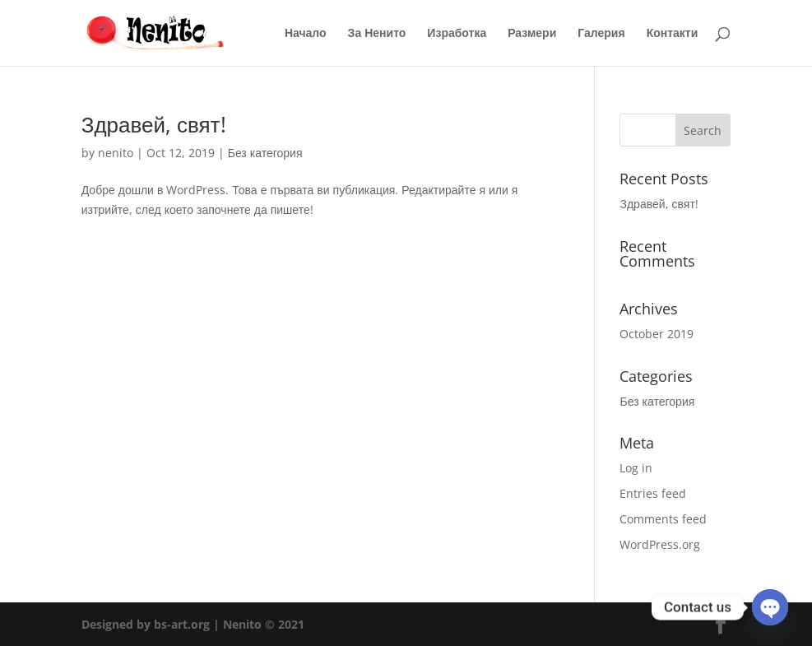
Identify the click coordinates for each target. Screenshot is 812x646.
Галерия (601, 34)
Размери (532, 34)
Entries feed (653, 493)
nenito (116, 153)
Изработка (457, 34)
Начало (306, 34)
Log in (636, 468)
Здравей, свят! (154, 124)
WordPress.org (660, 544)
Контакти (673, 34)
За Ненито (377, 34)
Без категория (265, 153)
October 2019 (657, 334)
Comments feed (663, 519)
